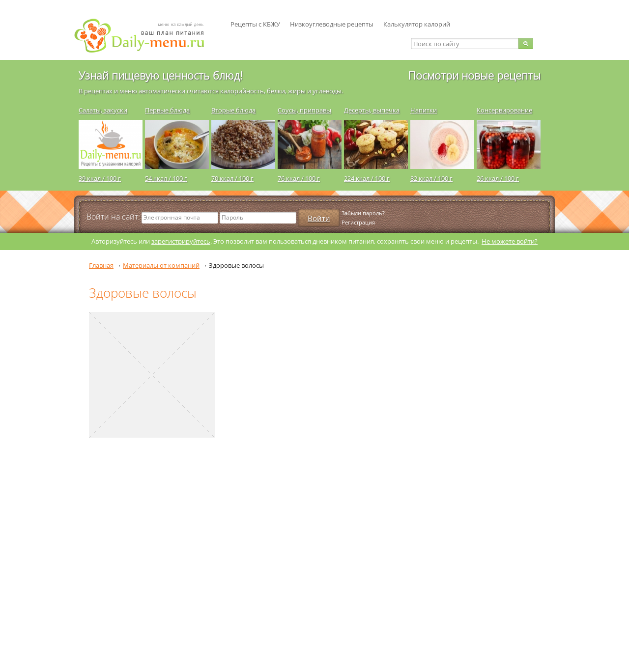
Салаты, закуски (103, 110)
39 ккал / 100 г (100, 178)
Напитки (424, 110)
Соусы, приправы (304, 110)
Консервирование (504, 110)
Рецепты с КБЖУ (255, 24)
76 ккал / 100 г (299, 178)
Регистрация (358, 222)
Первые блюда (167, 110)
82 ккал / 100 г (431, 178)
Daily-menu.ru (145, 36)
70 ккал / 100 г (232, 178)
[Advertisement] (148, 560)
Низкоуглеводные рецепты (332, 24)
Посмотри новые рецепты (474, 75)
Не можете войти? (510, 241)
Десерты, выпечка (372, 110)
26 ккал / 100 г (498, 178)
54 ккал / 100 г (166, 178)
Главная (101, 265)
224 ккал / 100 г (367, 178)
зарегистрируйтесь (181, 241)
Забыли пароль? (363, 213)
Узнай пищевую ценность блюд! (160, 75)
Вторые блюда (233, 110)
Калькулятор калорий (417, 24)
